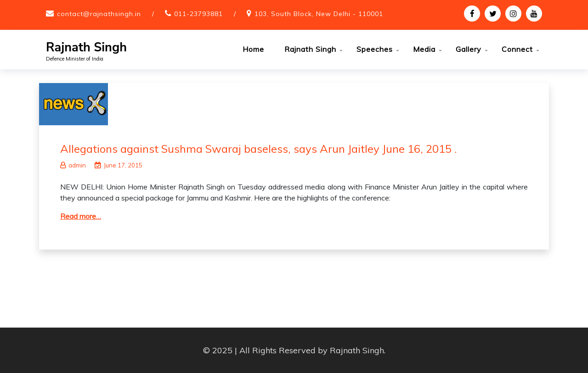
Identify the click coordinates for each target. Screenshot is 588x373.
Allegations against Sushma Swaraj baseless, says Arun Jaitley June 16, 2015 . (259, 149)
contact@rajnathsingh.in (99, 14)
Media (424, 49)
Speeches (375, 49)
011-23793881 (198, 14)
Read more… (81, 216)
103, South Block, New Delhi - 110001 (319, 14)
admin (73, 165)
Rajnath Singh (86, 47)
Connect (517, 49)
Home (253, 49)
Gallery (469, 49)
